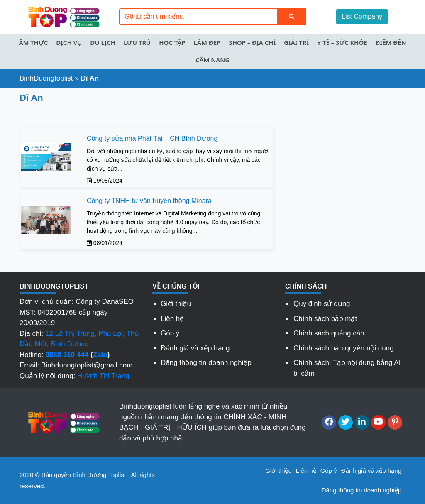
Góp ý (170, 333)
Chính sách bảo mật (325, 319)
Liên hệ (172, 319)
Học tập (172, 42)
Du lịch (103, 42)
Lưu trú (137, 42)
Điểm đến (391, 42)
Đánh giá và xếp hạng (195, 348)
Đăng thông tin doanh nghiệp (206, 363)
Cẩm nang (212, 60)
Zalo (100, 355)
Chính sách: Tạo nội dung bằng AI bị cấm (347, 368)
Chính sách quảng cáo (329, 333)
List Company (362, 16)
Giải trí (296, 42)
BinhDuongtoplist (46, 78)
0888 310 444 (67, 355)
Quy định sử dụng (322, 304)
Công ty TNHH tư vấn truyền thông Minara (149, 201)
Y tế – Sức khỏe (342, 42)
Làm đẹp (207, 42)
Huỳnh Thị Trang (103, 376)
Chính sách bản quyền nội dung (344, 348)
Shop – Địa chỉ (252, 42)
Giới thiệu (176, 304)
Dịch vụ (69, 42)
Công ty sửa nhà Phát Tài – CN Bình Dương (152, 138)
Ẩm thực (33, 42)
